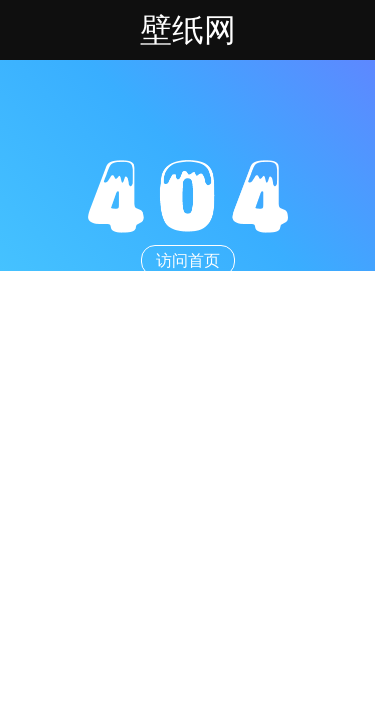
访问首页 (188, 260)
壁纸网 (188, 30)
